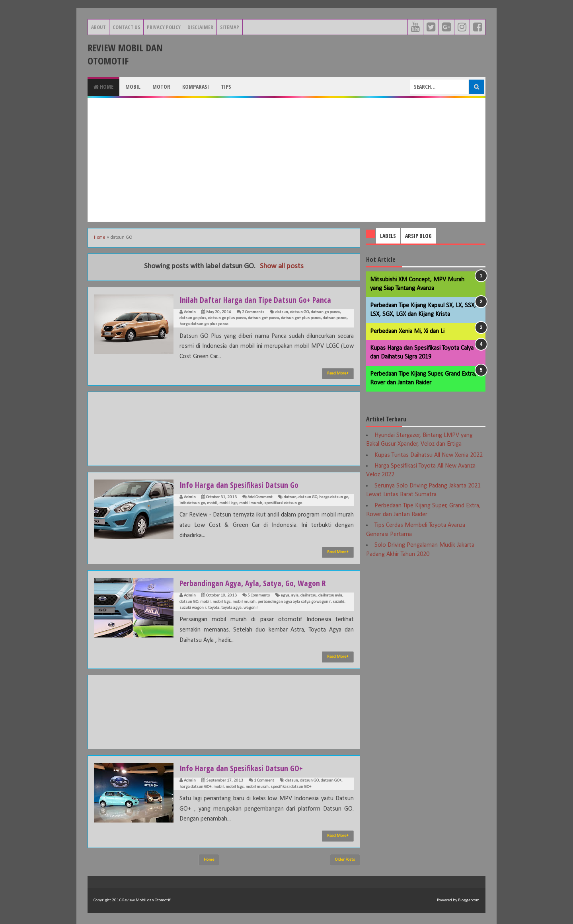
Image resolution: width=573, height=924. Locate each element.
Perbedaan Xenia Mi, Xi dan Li (407, 331)
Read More (338, 373)
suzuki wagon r (193, 608)
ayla (295, 596)
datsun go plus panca (227, 318)
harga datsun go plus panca (204, 324)
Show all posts (282, 266)
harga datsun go (334, 497)
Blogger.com (469, 900)
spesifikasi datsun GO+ (291, 787)
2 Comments (253, 312)
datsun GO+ (331, 781)
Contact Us (126, 27)
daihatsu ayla (330, 596)
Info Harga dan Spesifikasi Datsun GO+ (246, 768)
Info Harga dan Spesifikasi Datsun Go (244, 484)
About (98, 27)
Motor (161, 87)
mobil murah (251, 503)
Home (103, 87)
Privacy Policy (164, 27)
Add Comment (260, 497)
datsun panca (335, 318)
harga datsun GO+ (195, 787)
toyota (214, 608)
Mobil (133, 87)
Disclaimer (200, 27)
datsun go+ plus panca (301, 318)
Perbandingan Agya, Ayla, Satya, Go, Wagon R (259, 583)
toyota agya (231, 608)
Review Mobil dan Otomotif (125, 54)
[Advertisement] (286, 160)
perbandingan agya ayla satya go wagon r (294, 602)
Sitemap (230, 27)
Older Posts (345, 860)
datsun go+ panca (263, 318)
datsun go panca (325, 312)
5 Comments (259, 596)
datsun (282, 312)
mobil (212, 503)
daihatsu (308, 596)
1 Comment (264, 781)
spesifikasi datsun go (283, 503)
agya (285, 596)
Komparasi (196, 87)
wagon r (251, 608)
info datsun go (192, 503)
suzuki (338, 602)
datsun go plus (193, 318)
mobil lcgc (228, 503)
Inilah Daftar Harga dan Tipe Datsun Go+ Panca (262, 299)
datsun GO (299, 312)
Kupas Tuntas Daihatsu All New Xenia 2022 (429, 455)
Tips (226, 87)
